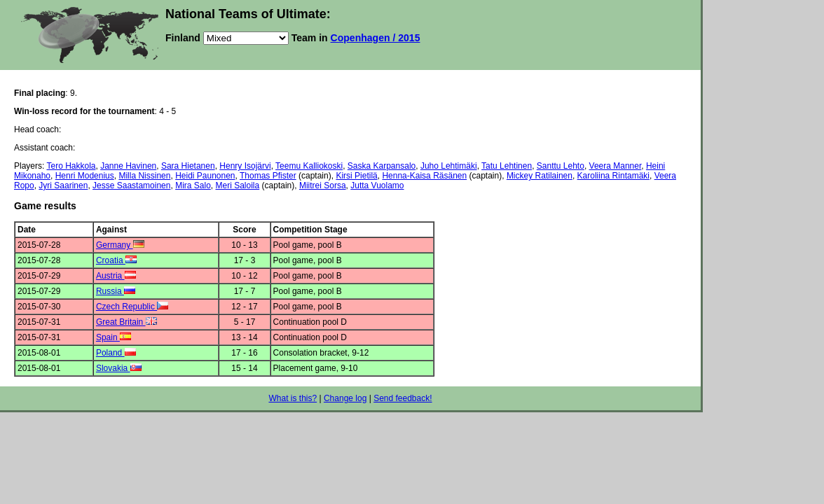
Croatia (116, 260)
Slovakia (119, 368)
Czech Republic (132, 307)
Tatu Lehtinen (507, 166)
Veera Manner (616, 166)
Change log (345, 398)
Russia (116, 291)
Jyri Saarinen (63, 185)
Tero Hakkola (71, 166)
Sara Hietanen (188, 166)
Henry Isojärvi (245, 166)
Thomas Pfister (268, 176)
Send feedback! (403, 398)
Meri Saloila (238, 185)
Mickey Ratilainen (540, 176)
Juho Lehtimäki (449, 166)
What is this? (293, 398)
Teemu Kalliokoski (309, 166)
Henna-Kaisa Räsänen (424, 176)
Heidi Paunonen (205, 176)
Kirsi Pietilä (356, 176)
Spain (114, 337)
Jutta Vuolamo (377, 185)
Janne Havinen (128, 166)
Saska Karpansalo (382, 166)
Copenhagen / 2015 (376, 38)
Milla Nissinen (144, 176)
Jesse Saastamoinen (131, 185)
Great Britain (126, 322)
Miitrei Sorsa (323, 185)
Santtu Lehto (561, 166)
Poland (116, 353)
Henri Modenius (85, 176)
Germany (120, 245)
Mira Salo (193, 185)
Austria (116, 276)
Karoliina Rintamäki (613, 176)
